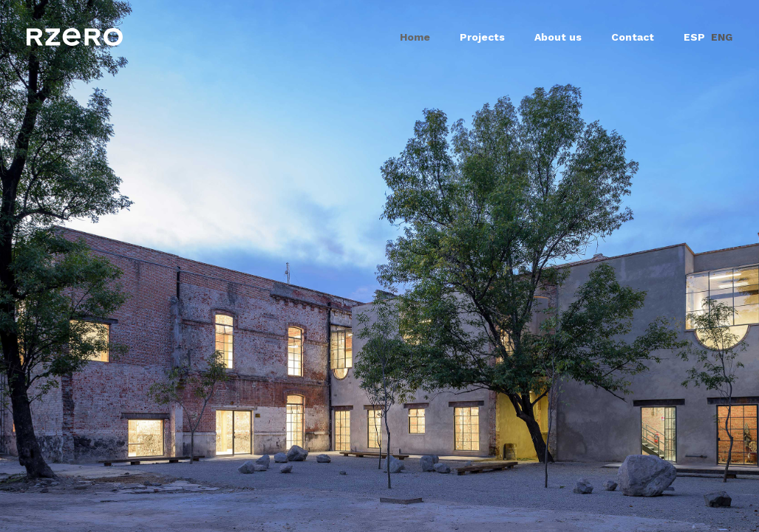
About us (558, 37)
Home (415, 37)
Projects (482, 37)
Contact (633, 37)
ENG (722, 37)
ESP (694, 37)
